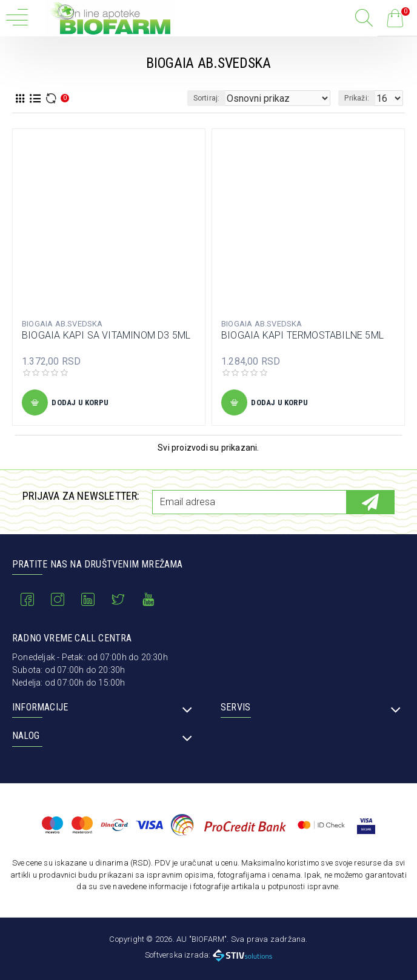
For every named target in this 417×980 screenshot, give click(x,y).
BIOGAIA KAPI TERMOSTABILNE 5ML (302, 335)
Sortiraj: (207, 98)
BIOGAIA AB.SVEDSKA (62, 324)
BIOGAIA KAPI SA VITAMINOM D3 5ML (106, 335)
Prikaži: (357, 98)
